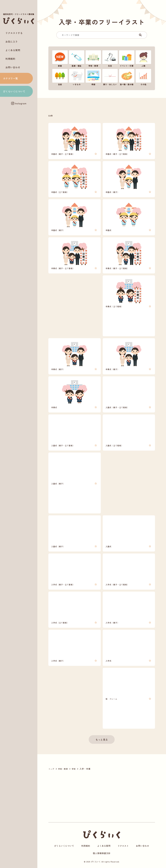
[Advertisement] (19, 116)
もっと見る (102, 739)
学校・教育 (63, 769)
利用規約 (10, 59)
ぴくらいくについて (14, 91)
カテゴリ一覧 (11, 78)
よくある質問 (13, 50)
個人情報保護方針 (102, 853)
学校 (74, 769)
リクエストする (14, 33)
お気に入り (12, 41)
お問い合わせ (13, 67)
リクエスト (123, 846)
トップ (51, 769)
